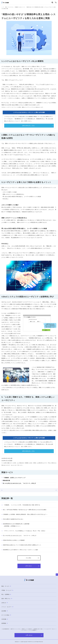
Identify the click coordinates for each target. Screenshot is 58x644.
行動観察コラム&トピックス (20, 7)
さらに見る (29, 558)
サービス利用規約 (33, 630)
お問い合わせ (32, 566)
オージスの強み (6, 615)
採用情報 (5, 623)
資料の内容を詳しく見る (28, 126)
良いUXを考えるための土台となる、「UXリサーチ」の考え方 (19, 483)
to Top (57, 575)
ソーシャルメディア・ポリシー (50, 629)
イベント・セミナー (7, 607)
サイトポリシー (25, 630)
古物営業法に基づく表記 (38, 629)
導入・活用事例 (6, 594)
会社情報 (5, 611)
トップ (3, 7)
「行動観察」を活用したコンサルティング (13, 478)
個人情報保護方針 (6, 629)
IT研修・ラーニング (7, 590)
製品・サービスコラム (9, 7)
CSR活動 (5, 619)
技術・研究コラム (7, 599)
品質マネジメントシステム (16, 629)
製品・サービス (6, 586)
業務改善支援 (6, 480)
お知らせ (5, 603)
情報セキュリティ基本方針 (27, 629)
